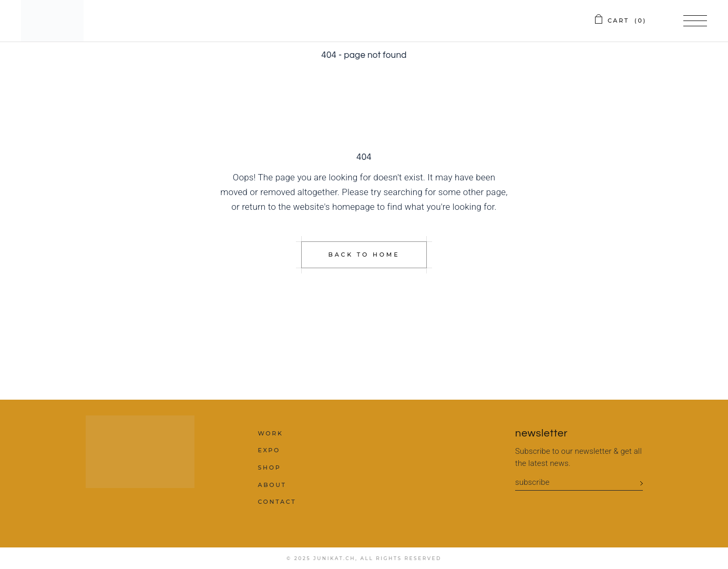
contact (277, 502)
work (270, 433)
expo (269, 450)
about (272, 485)
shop (269, 468)
